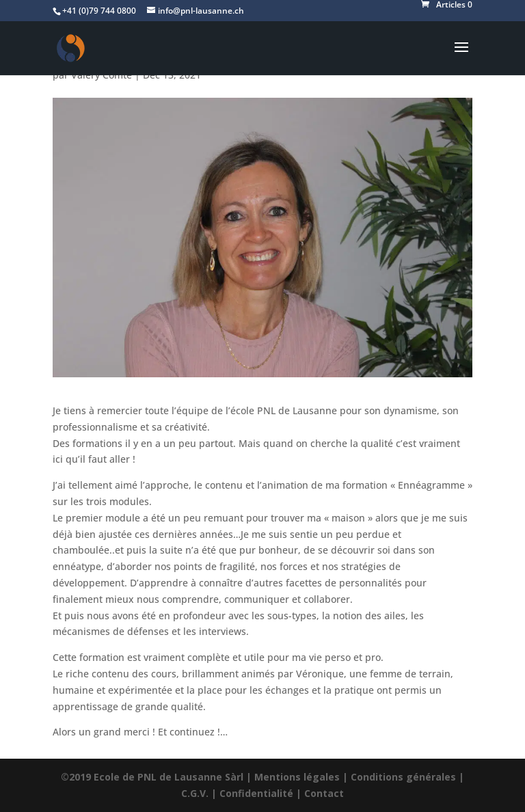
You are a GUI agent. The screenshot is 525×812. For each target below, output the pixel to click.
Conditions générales (403, 777)
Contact (324, 793)
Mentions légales (297, 777)
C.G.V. (195, 793)
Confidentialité (256, 793)
